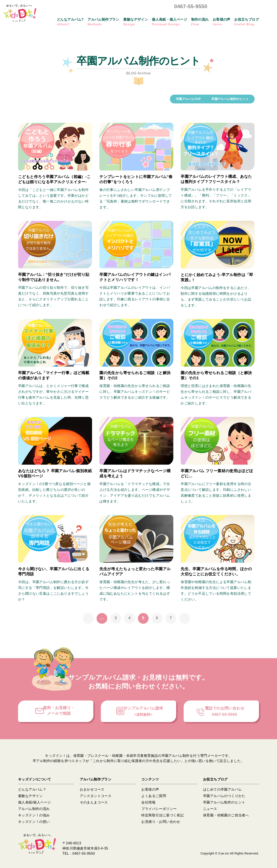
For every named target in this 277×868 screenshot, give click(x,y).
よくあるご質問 (154, 796)
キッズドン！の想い (34, 822)
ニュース (210, 809)
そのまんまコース (94, 802)
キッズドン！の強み (34, 815)
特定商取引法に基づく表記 (162, 815)
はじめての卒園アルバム (222, 789)
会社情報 (148, 802)
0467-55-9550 (191, 6)
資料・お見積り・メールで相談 (59, 711)
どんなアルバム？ (32, 789)
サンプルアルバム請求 (143, 711)
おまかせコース (92, 789)
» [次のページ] (185, 618)
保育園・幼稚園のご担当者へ (226, 815)
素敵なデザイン (30, 796)
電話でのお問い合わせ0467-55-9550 (225, 711)
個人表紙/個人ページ (34, 802)
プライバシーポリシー (159, 809)
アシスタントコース (96, 796)
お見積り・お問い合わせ (161, 822)
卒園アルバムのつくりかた (224, 796)
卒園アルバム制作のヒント (224, 802)
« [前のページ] (88, 618)
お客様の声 (150, 789)
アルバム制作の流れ (34, 809)
